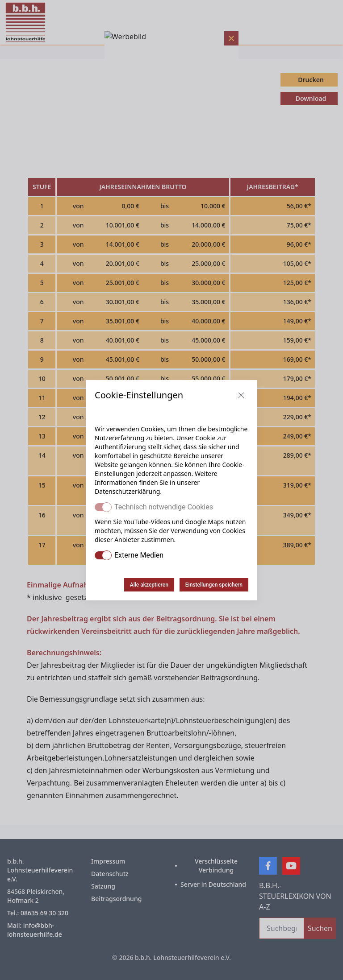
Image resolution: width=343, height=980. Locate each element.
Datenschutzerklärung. (128, 491)
